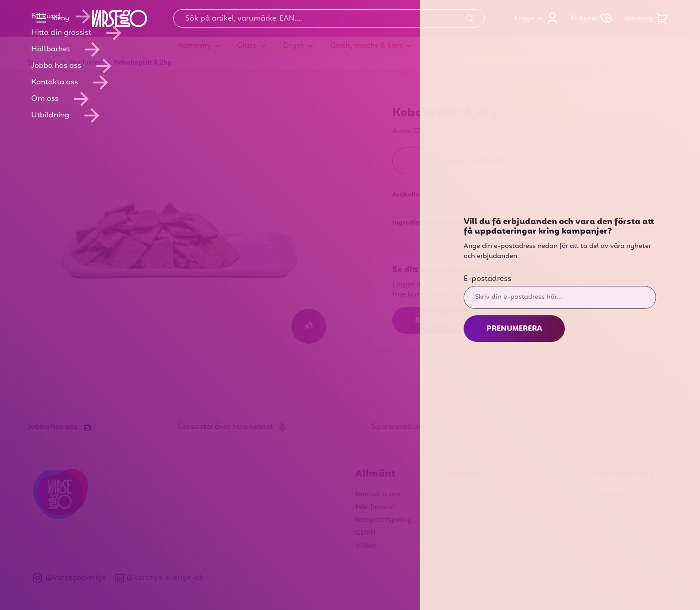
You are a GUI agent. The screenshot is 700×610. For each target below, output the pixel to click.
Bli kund (593, 18)
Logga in (539, 18)
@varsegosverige (70, 578)
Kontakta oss (378, 495)
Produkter (85, 63)
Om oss (460, 533)
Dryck (294, 46)
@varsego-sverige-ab (160, 578)
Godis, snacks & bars (366, 46)
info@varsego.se (616, 521)
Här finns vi (375, 507)
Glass (247, 46)
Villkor (366, 546)
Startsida (42, 63)
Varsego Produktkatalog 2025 (498, 495)
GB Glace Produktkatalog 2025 (500, 507)
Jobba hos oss (471, 546)
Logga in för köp (474, 161)
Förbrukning (492, 46)
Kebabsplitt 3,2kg (142, 63)
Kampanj (194, 46)
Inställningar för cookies (626, 578)
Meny (50, 18)
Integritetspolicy (383, 520)
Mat (436, 46)
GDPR (366, 533)
